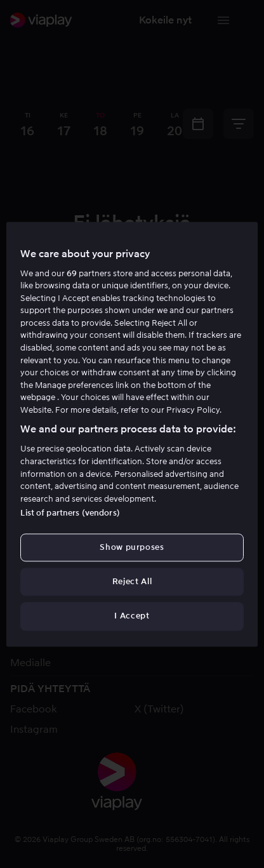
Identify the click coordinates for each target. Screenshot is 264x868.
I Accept (132, 616)
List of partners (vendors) (70, 513)
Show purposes (132, 547)
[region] (132, 434)
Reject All (132, 582)
